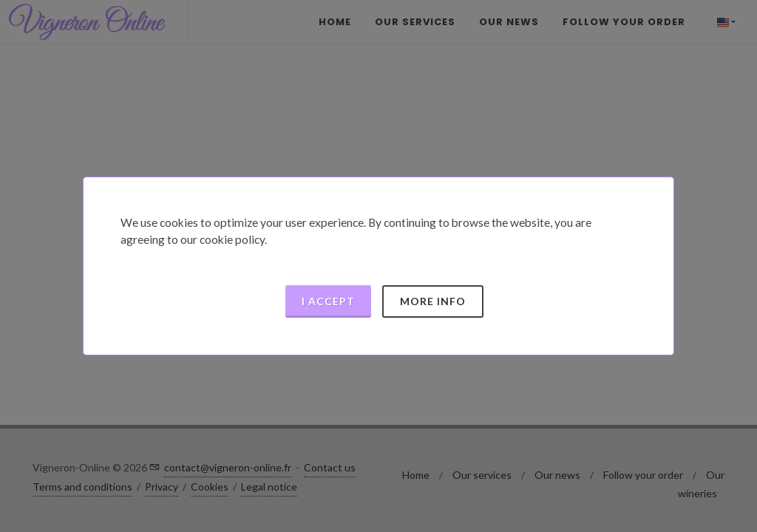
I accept (328, 301)
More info (433, 301)
